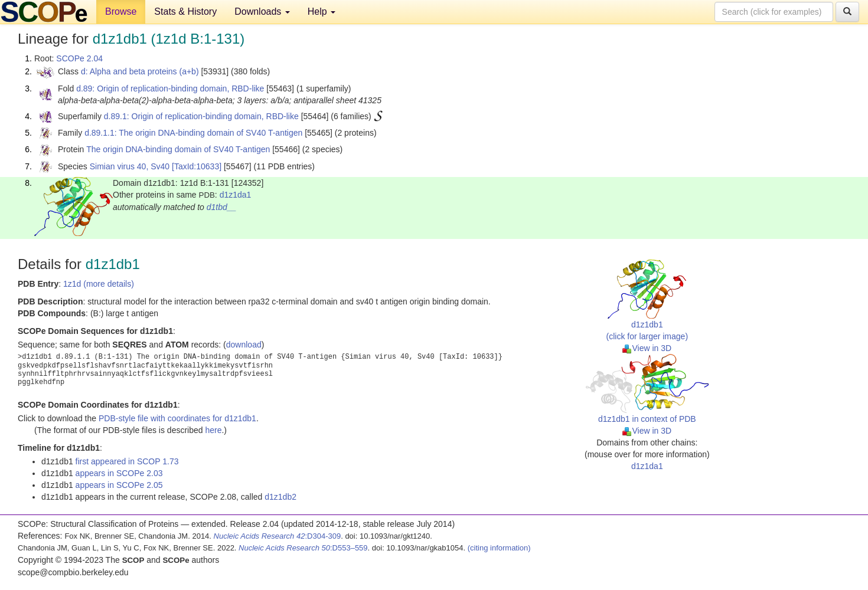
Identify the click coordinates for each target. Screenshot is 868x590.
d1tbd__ (222, 207)
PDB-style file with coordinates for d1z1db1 (177, 418)
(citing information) (499, 548)
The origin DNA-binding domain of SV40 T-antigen (178, 149)
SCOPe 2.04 (79, 58)
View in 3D (647, 348)
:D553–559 (303, 548)
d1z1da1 (236, 195)
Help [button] (322, 12)
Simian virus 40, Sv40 (130, 166)
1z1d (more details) (99, 284)
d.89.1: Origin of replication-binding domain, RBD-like (201, 116)
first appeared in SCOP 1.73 (127, 461)
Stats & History (185, 12)
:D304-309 (278, 536)
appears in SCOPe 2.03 (119, 473)
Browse (121, 12)
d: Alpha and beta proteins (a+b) (140, 71)
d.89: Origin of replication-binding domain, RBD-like (170, 88)
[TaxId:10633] (197, 166)
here (213, 430)
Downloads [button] (262, 12)
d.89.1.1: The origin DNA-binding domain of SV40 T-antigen (193, 133)
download (244, 345)
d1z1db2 (280, 497)
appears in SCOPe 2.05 (119, 485)
